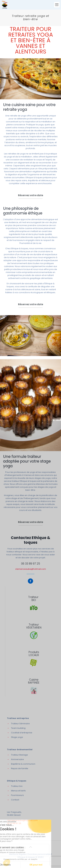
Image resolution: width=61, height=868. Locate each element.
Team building (18, 728)
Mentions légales (18, 854)
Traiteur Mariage (19, 755)
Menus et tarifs (18, 791)
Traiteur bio (17, 786)
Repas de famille (20, 768)
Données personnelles (39, 854)
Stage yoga (17, 737)
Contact (15, 800)
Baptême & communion (23, 764)
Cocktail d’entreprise (22, 733)
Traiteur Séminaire (20, 724)
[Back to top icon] (30, 847)
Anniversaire (17, 759)
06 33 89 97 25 (31, 564)
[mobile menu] (57, 5)
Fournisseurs (17, 795)
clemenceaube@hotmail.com (31, 569)
